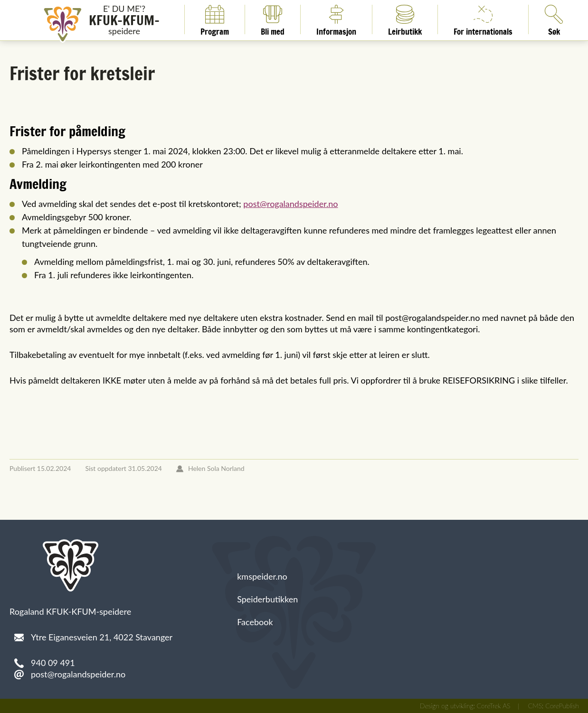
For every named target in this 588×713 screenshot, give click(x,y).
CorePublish (562, 706)
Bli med (273, 19)
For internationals (483, 19)
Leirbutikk (405, 19)
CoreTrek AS (494, 706)
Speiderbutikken (267, 599)
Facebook (255, 622)
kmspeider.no (262, 576)
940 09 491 (53, 663)
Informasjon (336, 19)
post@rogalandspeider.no (290, 204)
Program (215, 19)
